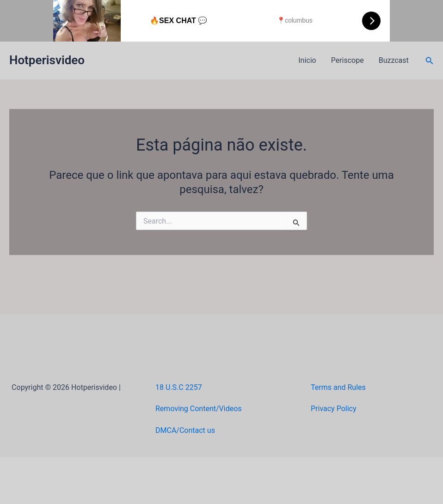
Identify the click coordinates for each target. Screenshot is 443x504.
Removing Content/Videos (199, 409)
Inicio (307, 60)
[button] (430, 61)
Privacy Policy (334, 409)
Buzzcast (394, 60)
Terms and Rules (338, 387)
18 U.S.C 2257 (179, 387)
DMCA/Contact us (185, 430)
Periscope (348, 60)
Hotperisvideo (47, 60)
